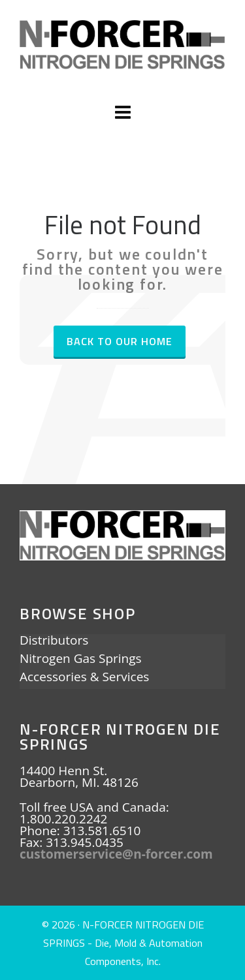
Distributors (54, 641)
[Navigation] (122, 112)
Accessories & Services (84, 678)
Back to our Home (120, 341)
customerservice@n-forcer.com (116, 854)
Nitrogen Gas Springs (81, 660)
